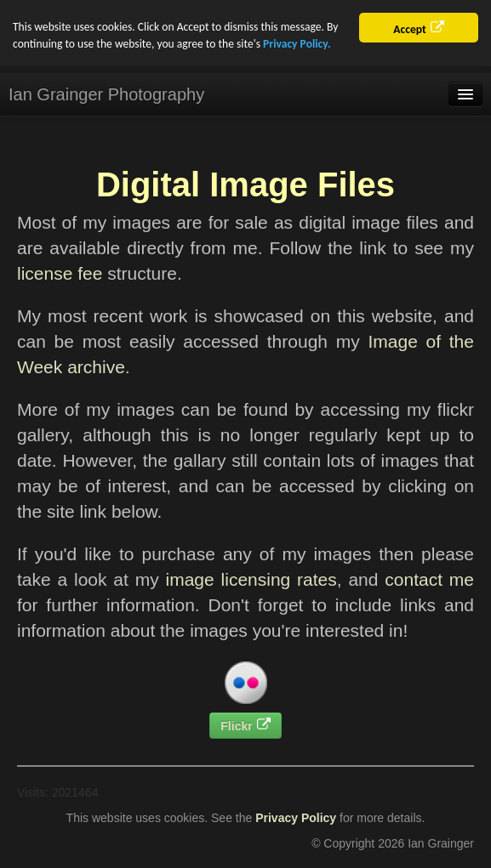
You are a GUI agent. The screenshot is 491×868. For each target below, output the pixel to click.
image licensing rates (251, 579)
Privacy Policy (296, 818)
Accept (409, 29)
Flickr (236, 726)
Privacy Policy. (297, 44)
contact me (429, 579)
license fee (60, 273)
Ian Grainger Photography (106, 94)
